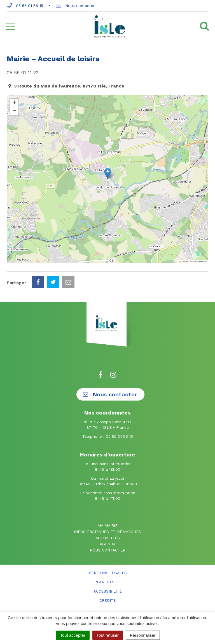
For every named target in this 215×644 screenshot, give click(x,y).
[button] (108, 173)
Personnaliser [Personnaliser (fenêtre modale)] (143, 635)
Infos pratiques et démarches (107, 532)
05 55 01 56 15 (25, 6)
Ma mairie (107, 525)
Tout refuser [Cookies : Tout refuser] (108, 635)
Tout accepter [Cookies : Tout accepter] (73, 635)
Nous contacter (75, 6)
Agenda (108, 544)
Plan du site (107, 582)
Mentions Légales (107, 573)
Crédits (108, 601)
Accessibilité (108, 591)
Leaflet (184, 261)
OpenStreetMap (199, 261)
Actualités (108, 538)
